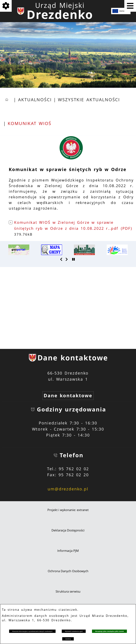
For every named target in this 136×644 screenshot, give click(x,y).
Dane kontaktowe (68, 396)
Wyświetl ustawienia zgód (74, 631)
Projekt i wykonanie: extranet (68, 510)
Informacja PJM (68, 551)
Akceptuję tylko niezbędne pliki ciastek (109, 631)
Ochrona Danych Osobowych (68, 571)
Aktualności (35, 100)
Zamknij (68, 639)
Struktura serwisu (68, 591)
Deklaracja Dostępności (68, 530)
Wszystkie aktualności (89, 100)
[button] (71, 158)
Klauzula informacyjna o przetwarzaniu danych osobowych (32, 631)
